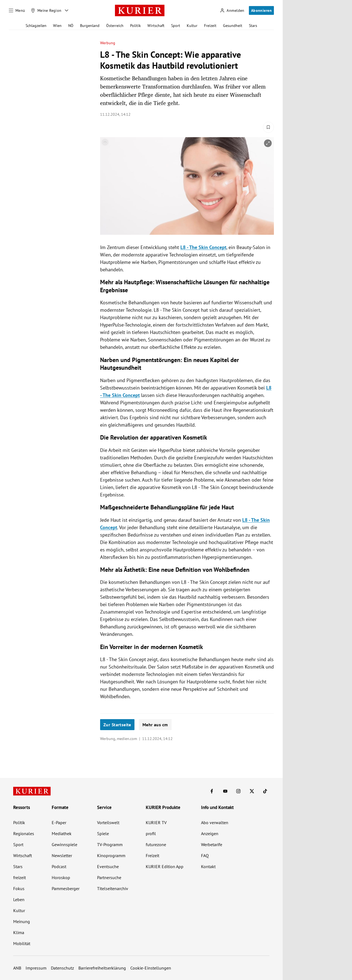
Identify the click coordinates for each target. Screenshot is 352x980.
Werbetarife (212, 844)
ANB (17, 968)
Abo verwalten (215, 822)
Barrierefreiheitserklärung (102, 968)
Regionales (24, 833)
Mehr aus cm (155, 725)
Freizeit (210, 26)
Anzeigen (210, 833)
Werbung (108, 43)
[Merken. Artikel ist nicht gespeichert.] (268, 127)
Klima (19, 932)
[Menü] (17, 10)
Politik (135, 26)
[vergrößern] (268, 143)
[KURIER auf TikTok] (265, 791)
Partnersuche (109, 877)
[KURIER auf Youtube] (225, 791)
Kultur (192, 26)
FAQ (205, 855)
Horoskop (61, 877)
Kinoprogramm (111, 855)
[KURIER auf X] (252, 791)
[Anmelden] (232, 11)
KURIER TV (156, 822)
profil (151, 833)
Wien (57, 26)
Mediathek (62, 833)
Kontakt (208, 866)
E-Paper (59, 822)
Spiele (103, 833)
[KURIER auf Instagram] (238, 791)
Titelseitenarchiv (113, 888)
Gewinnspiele (64, 844)
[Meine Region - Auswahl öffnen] (67, 10)
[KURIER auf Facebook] (212, 791)
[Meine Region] (46, 10)
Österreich (115, 26)
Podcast (59, 866)
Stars (253, 26)
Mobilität (22, 943)
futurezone (156, 844)
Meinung (22, 921)
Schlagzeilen (36, 26)
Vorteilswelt (108, 822)
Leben (19, 899)
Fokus (19, 888)
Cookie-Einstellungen (151, 968)
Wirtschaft (156, 26)
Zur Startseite (117, 725)
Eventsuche (108, 866)
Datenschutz (62, 968)
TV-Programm (110, 844)
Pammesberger (66, 888)
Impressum (36, 968)
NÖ (71, 26)
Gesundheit (233, 26)
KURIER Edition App (165, 866)
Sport (176, 26)
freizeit (20, 877)
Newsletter (62, 855)
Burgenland (90, 26)
